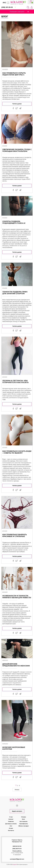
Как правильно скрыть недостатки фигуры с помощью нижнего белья (16, 75)
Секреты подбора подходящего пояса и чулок (14, 223)
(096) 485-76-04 (17, 849)
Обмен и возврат (24, 826)
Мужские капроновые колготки (14, 748)
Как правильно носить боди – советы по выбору (17, 452)
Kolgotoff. (15, 865)
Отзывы (24, 817)
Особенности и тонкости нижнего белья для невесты (17, 597)
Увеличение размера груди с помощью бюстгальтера (17, 150)
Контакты (11, 830)
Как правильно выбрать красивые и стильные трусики (15, 536)
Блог (23, 819)
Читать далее (17, 104)
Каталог (11, 819)
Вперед (17, 790)
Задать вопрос (17, 811)
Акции (11, 828)
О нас (11, 817)
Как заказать (23, 821)
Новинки (11, 821)
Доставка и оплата (11, 824)
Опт (11, 826)
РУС (4, 3)
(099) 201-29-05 (17, 846)
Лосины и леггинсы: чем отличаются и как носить (15, 382)
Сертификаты (24, 824)
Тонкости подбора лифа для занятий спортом (15, 293)
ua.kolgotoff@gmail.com (17, 859)
